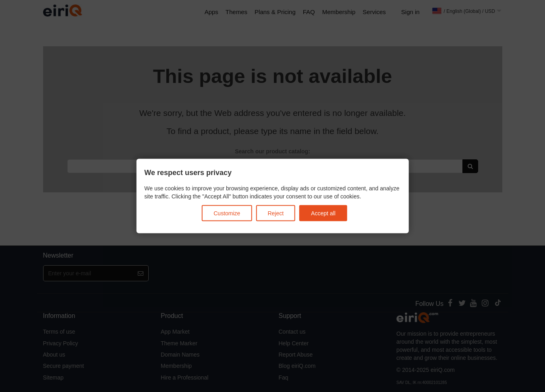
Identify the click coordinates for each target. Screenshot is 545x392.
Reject (276, 213)
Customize (227, 213)
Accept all (323, 213)
